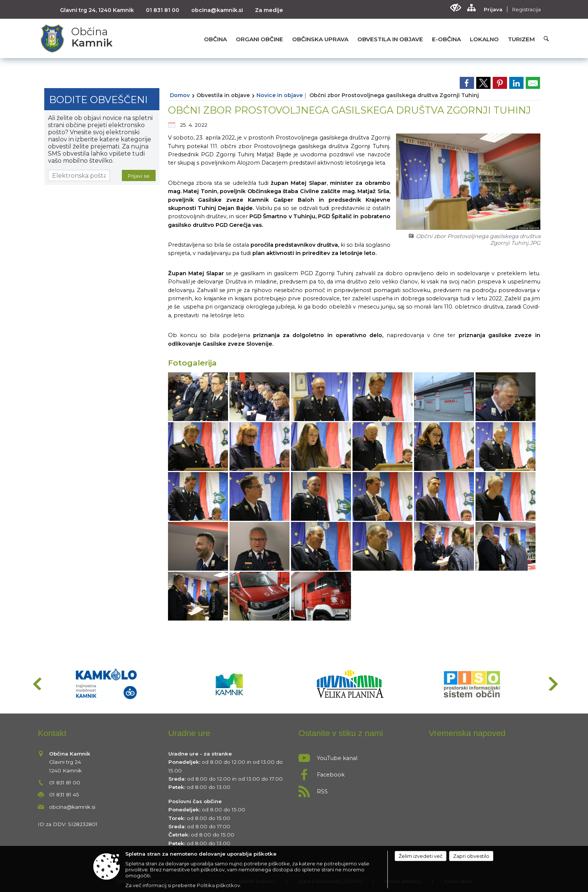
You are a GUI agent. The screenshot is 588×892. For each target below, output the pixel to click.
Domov (180, 95)
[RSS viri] (359, 789)
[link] (467, 83)
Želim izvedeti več (421, 856)
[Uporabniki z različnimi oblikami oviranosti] (455, 8)
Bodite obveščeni (98, 100)
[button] (37, 684)
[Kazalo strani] (471, 8)
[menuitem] (215, 39)
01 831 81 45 (64, 795)
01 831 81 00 (163, 10)
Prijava (493, 9)
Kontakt (52, 733)
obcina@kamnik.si (217, 10)
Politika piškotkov (218, 885)
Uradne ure (189, 733)
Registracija (526, 9)
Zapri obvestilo (471, 856)
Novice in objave (280, 95)
